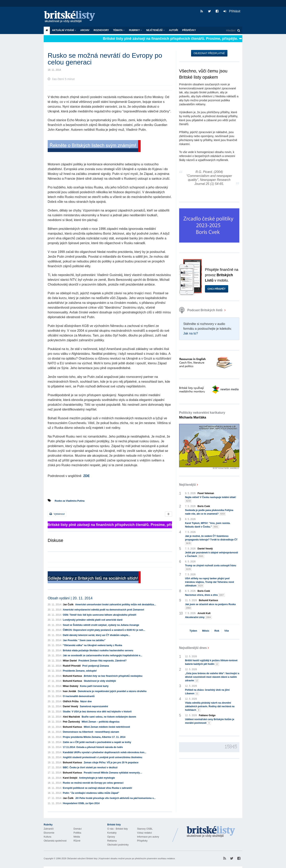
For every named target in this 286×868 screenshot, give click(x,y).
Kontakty (112, 833)
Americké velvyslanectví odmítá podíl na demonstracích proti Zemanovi (104, 610)
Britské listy (71, 17)
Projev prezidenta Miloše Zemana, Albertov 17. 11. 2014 (94, 737)
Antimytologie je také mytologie (97, 778)
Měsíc (206, 631)
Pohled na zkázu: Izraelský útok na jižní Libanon (207, 692)
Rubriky (135, 30)
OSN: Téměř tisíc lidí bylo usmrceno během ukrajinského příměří (100, 615)
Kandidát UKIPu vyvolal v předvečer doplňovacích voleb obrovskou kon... (105, 752)
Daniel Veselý (71, 706)
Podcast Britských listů (201, 310)
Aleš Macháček (71, 717)
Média (77, 837)
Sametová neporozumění (94, 706)
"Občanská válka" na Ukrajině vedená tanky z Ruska (93, 645)
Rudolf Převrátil (72, 666)
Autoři (174, 30)
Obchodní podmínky (118, 845)
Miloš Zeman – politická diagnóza (100, 722)
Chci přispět (217, 289)
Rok (217, 631)
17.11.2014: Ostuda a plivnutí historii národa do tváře (93, 747)
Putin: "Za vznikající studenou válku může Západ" (91, 793)
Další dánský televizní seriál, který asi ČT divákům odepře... (97, 635)
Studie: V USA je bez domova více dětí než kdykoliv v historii (97, 712)
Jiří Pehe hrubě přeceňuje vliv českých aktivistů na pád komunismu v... (115, 798)
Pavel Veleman (206, 493)
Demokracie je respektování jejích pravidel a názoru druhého (112, 691)
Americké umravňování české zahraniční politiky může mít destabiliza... (115, 605)
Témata (119, 30)
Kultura (47, 837)
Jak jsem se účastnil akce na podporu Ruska (210, 606)
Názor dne (86, 701)
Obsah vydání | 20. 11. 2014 (70, 598)
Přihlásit (232, 11)
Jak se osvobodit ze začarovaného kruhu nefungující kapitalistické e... (103, 655)
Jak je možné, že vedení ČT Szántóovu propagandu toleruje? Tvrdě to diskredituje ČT (211, 540)
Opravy (111, 837)
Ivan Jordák (70, 691)
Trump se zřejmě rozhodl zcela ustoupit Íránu (211, 568)
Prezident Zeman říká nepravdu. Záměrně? (102, 661)
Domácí (78, 829)
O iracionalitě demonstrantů (79, 696)
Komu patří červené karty (94, 686)
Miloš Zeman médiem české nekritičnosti (107, 727)
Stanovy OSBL (145, 829)
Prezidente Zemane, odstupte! (80, 671)
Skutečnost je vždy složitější (100, 681)
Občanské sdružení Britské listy (82, 858)
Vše (227, 631)
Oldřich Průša (71, 701)
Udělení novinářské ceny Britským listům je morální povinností (210, 721)
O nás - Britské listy (117, 829)
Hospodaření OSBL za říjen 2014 (81, 803)
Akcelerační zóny (198, 617)
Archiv (85, 30)
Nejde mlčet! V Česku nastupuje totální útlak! (211, 499)
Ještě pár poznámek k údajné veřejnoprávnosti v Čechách (212, 555)
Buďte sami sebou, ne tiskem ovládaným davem (109, 717)
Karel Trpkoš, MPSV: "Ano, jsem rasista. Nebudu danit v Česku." (208, 525)
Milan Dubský (71, 686)
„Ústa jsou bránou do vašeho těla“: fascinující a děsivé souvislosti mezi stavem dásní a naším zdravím (212, 677)
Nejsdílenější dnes (193, 648)
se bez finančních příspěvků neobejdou (113, 676)
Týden (193, 631)
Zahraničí (49, 829)
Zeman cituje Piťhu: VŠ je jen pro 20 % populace (111, 763)
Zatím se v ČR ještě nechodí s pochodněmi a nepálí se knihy (97, 742)
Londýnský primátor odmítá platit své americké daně (93, 620)
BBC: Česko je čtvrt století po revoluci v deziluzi (90, 768)
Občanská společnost (55, 841)
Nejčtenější (155, 30)
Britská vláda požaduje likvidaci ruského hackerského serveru (98, 651)
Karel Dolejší (70, 778)
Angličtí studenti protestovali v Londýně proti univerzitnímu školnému (103, 757)
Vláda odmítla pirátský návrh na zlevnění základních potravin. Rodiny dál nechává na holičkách (210, 707)
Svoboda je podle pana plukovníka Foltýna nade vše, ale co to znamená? (209, 512)
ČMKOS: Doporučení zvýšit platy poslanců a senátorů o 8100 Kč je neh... (104, 630)
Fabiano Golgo (207, 715)
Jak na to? (191, 333)
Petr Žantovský (71, 722)
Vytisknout (57, 514)
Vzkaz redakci (144, 833)
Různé (77, 841)
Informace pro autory (148, 837)
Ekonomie (49, 833)
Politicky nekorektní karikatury (202, 415)
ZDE (86, 476)
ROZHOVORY (101, 30)
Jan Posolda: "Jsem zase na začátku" (84, 640)
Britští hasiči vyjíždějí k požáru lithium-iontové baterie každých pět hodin (211, 662)
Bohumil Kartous (73, 676)
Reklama (112, 841)
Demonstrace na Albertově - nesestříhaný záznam (91, 732)
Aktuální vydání (64, 30)
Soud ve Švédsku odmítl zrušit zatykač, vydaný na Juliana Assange (101, 625)
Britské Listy (211, 832)
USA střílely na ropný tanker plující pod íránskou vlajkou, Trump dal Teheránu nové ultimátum (210, 582)
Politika (77, 833)
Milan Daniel (70, 661)
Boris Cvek (204, 506)
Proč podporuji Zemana (96, 666)
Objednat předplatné (209, 53)
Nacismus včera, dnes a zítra (205, 595)
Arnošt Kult (204, 613)
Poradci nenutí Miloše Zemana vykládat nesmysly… (113, 773)
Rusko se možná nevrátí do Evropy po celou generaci (93, 783)
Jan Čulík (68, 605)
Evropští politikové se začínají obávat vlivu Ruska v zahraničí (98, 788)
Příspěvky (189, 30)
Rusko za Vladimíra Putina (70, 501)
